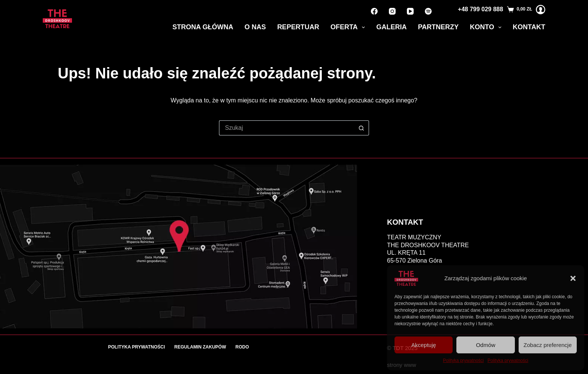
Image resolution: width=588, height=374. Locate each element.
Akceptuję (424, 345)
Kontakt (529, 27)
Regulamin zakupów (200, 347)
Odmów (486, 345)
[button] (573, 278)
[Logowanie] (541, 10)
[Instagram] (392, 11)
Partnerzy (438, 27)
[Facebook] (374, 11)
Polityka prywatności (463, 360)
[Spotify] (428, 11)
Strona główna (203, 27)
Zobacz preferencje (547, 345)
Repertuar (298, 27)
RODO (242, 347)
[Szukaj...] (286, 128)
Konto (487, 27)
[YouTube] (410, 11)
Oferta (349, 27)
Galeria (391, 27)
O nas (255, 27)
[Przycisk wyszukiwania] (361, 128)
